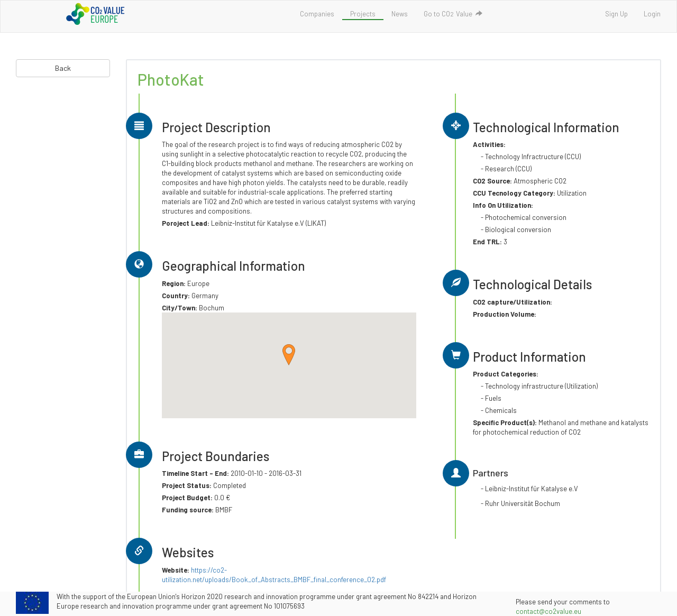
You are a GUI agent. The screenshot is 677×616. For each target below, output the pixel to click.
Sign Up (616, 14)
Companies (317, 14)
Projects (363, 14)
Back (63, 68)
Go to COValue (453, 14)
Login (652, 14)
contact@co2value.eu (548, 611)
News (400, 14)
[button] (289, 355)
